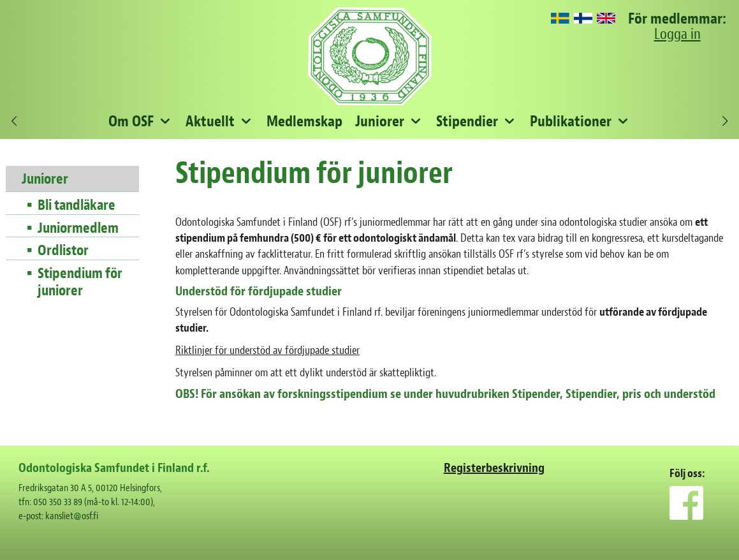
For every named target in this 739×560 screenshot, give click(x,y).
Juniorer (380, 121)
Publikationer (571, 121)
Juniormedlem (78, 228)
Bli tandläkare (77, 205)
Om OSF (131, 121)
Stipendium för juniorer (80, 282)
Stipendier (467, 121)
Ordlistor (63, 251)
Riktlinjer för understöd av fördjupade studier (267, 350)
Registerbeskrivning (494, 468)
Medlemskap (304, 121)
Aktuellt (210, 121)
